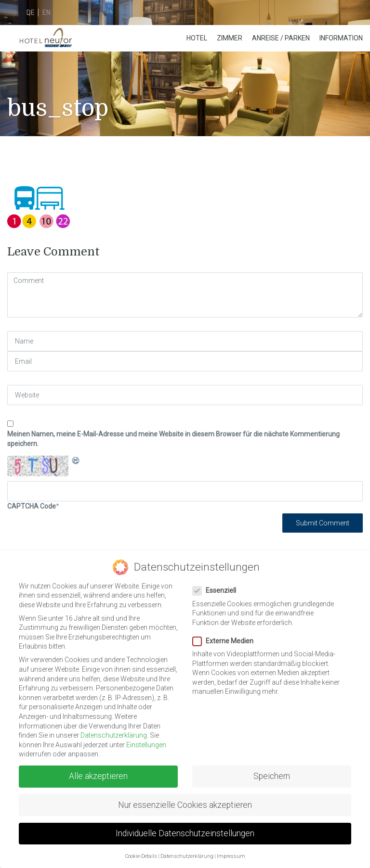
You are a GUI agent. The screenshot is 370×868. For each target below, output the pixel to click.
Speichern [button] (272, 776)
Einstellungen (146, 745)
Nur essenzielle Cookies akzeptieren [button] (185, 805)
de (31, 13)
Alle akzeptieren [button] (98, 776)
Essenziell (217, 591)
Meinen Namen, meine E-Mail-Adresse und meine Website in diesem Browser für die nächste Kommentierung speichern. (173, 439)
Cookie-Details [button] (141, 856)
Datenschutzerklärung (114, 735)
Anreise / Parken (281, 38)
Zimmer (230, 38)
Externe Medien (226, 641)
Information (341, 38)
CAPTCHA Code (32, 506)
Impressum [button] (231, 856)
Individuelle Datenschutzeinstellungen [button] (185, 833)
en (46, 13)
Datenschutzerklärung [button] (187, 856)
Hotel (197, 38)
